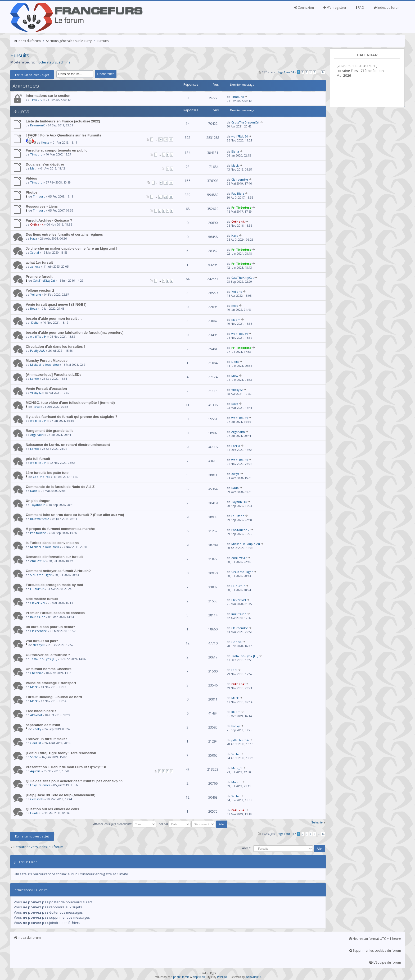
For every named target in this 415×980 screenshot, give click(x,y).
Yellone (36, 294)
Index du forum (387, 8)
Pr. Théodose (241, 207)
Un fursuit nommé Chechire (49, 669)
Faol (234, 670)
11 (171, 183)
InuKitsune (38, 617)
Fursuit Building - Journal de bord (54, 697)
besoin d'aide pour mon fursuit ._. (54, 319)
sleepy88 (39, 645)
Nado (34, 491)
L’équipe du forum (385, 962)
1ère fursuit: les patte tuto (47, 473)
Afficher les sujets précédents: (125, 824)
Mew (235, 376)
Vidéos (31, 178)
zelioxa (35, 266)
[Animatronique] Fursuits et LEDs (53, 375)
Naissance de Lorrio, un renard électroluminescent (68, 445)
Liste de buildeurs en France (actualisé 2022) (63, 121)
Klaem (236, 320)
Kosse (45, 142)
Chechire (37, 673)
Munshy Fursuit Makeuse (47, 361)
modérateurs (46, 62)
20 (160, 139)
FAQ (360, 8)
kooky (37, 729)
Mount (236, 782)
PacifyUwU (38, 351)
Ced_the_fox (42, 477)
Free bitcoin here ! (41, 711)
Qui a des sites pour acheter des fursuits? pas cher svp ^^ (74, 781)
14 (323, 72)
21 (166, 139)
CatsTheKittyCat (44, 280)
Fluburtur (37, 589)
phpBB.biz (199, 977)
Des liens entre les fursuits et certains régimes (64, 234)
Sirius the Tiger (41, 575)
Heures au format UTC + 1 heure (375, 939)
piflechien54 (240, 740)
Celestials (37, 799)
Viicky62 (36, 393)
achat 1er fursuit (39, 262)
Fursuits (103, 41)
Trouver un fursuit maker (46, 739)
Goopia (236, 642)
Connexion (304, 8)
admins (64, 62)
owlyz (235, 474)
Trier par (174, 824)
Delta (235, 362)
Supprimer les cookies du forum (375, 951)
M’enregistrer (335, 8)
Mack (235, 165)
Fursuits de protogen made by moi (54, 585)
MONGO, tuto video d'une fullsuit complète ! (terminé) (70, 403)
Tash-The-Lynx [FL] (44, 659)
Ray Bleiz (238, 193)
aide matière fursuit (42, 599)
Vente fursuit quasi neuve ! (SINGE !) (56, 304)
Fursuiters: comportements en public (57, 150)
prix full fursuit (38, 459)
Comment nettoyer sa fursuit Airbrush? (58, 571)
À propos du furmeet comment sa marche (60, 529)
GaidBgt (36, 743)
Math (34, 168)
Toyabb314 (38, 505)
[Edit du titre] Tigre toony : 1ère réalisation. (61, 753)
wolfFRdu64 (240, 136)
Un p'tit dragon (38, 501)
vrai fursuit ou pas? (42, 641)
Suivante (317, 822)
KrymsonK (37, 125)
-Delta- (35, 322)
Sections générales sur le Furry (69, 41)
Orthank (37, 224)
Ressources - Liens (42, 206)
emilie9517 (38, 561)
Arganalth (37, 435)
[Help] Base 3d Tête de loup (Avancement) (60, 795)
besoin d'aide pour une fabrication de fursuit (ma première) (75, 333)
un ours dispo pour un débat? (50, 627)
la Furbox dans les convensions (52, 543)
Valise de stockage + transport (51, 683)
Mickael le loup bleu (44, 365)
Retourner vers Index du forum (38, 847)
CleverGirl (37, 603)
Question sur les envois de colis (52, 809)
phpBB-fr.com (181, 977)
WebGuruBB (253, 977)
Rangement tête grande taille (49, 431)
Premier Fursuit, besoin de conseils (55, 613)
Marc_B (236, 768)
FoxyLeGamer (40, 785)
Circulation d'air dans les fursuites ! (55, 347)
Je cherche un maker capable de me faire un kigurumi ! (71, 248)
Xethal (35, 252)
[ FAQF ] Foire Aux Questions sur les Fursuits (63, 135)
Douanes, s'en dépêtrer (45, 164)
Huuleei (36, 813)
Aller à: (246, 848)
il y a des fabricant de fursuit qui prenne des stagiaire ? (71, 417)
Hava (34, 238)
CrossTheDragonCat (245, 122)
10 (166, 183)
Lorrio (35, 379)
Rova (34, 308)
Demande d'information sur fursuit (54, 557)
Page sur (286, 72)
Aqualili (35, 771)
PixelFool (222, 977)
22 (171, 139)
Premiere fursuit (39, 276)
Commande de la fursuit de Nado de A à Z (60, 487)
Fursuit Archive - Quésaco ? (49, 220)
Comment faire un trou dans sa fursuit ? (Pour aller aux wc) (75, 515)
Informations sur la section (48, 96)
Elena (235, 151)
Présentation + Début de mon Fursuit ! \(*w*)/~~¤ (66, 767)
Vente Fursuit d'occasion (46, 389)
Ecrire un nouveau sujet (32, 75)
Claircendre (240, 179)
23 (171, 197)
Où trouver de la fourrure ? (48, 655)
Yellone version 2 (40, 290)
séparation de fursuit (43, 725)
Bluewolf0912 (40, 519)
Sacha (34, 757)
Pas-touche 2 (39, 533)
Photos (32, 192)
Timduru (36, 100)
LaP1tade (238, 516)
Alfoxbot (36, 715)
